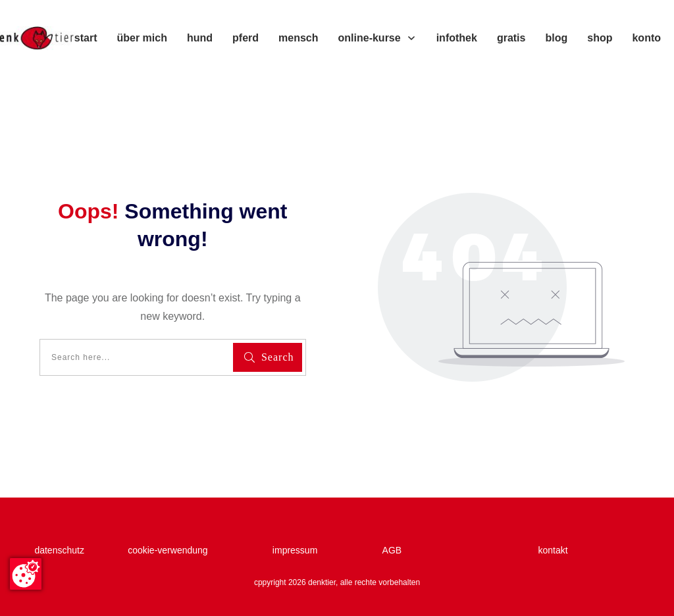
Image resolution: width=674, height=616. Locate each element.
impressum (300, 550)
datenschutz (62, 550)
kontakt (553, 550)
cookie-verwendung (168, 550)
